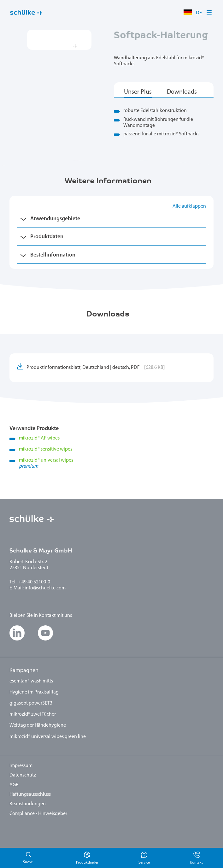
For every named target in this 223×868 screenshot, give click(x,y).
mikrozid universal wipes (116, 464)
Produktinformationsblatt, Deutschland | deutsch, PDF (96, 368)
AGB (14, 785)
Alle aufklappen (189, 206)
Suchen (28, 858)
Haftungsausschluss (30, 794)
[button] (209, 12)
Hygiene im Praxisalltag (34, 692)
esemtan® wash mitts (31, 681)
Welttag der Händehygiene (38, 725)
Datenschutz (23, 775)
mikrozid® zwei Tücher (33, 714)
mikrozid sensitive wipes (46, 449)
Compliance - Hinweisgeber (38, 814)
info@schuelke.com (45, 588)
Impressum (21, 766)
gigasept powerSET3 (31, 703)
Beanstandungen (28, 804)
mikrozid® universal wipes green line (48, 737)
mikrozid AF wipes (39, 438)
